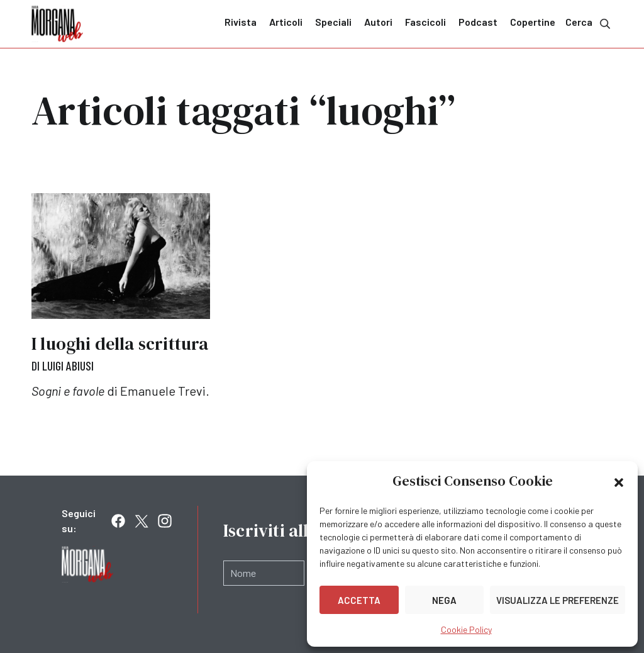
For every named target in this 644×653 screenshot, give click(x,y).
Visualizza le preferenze (558, 600)
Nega (444, 600)
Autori (378, 22)
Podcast (478, 22)
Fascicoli (425, 22)
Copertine (533, 22)
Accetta (359, 600)
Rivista (241, 22)
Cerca (589, 23)
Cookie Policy (466, 629)
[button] (619, 481)
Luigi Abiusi (68, 366)
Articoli (286, 22)
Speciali (333, 22)
